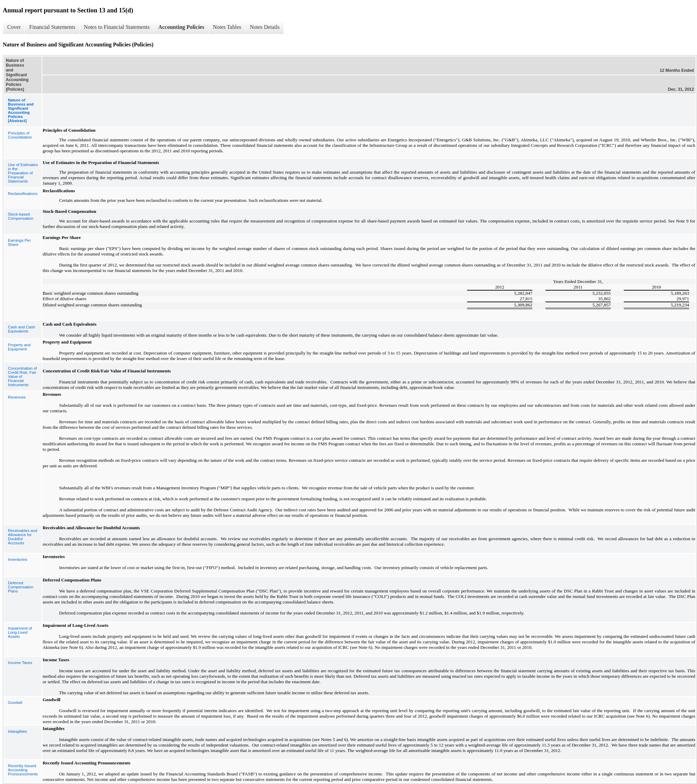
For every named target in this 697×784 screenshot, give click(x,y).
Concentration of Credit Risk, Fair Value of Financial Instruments (22, 377)
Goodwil (15, 703)
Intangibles (18, 731)
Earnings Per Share (19, 242)
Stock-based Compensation (21, 216)
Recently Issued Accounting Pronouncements (23, 770)
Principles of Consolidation (20, 135)
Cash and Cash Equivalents (21, 329)
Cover (14, 27)
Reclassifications (23, 194)
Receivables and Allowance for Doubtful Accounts (23, 537)
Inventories (18, 559)
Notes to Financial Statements (117, 27)
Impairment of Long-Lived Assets (20, 632)
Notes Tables (227, 27)
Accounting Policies (181, 27)
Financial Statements (52, 27)
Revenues (17, 397)
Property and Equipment (19, 347)
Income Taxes (20, 663)
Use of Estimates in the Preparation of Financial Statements (23, 173)
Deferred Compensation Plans (21, 587)
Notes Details (265, 27)
